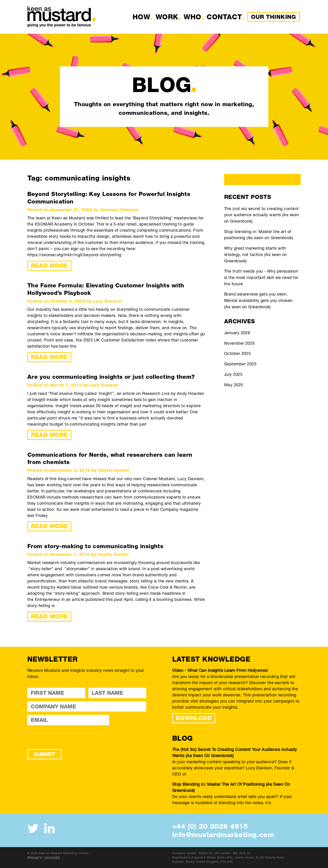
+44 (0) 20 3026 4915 (210, 826)
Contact (224, 17)
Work (167, 17)
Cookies (52, 858)
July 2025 (233, 374)
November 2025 (240, 343)
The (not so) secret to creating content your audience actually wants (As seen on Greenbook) (262, 215)
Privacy (34, 858)
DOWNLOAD (194, 718)
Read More (49, 266)
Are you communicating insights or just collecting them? (111, 377)
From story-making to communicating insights (95, 546)
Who (192, 17)
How (141, 17)
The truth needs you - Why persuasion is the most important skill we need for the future (261, 277)
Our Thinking (274, 17)
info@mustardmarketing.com (223, 835)
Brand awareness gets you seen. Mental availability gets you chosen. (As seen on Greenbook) (259, 300)
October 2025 (237, 353)
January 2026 (237, 333)
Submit (44, 754)
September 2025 (240, 364)
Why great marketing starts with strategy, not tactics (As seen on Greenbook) (256, 254)
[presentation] (62, 737)
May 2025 (234, 385)
